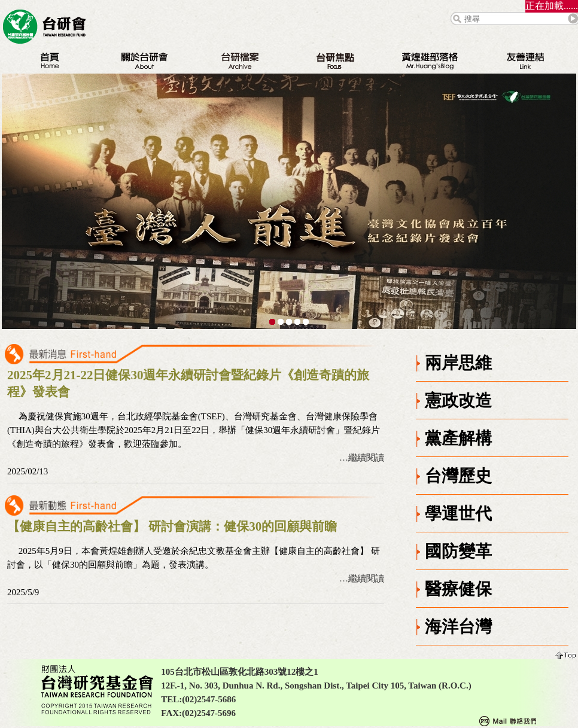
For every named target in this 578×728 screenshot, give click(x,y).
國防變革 (458, 551)
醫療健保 (458, 589)
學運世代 (458, 514)
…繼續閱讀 (362, 458)
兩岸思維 (458, 363)
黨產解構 (458, 438)
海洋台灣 (458, 627)
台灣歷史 (458, 476)
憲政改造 (458, 400)
